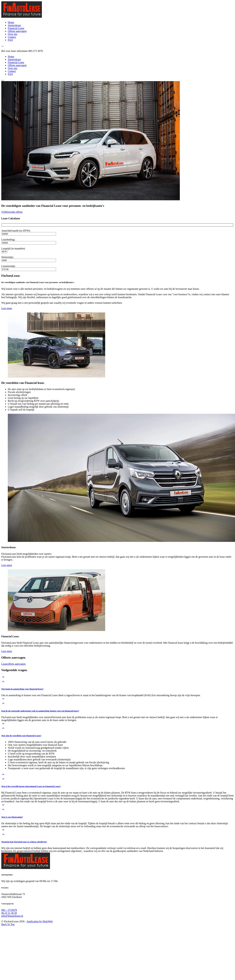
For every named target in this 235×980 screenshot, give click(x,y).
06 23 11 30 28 (9, 913)
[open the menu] (3, 46)
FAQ (10, 74)
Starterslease (14, 59)
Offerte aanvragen (17, 65)
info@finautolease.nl (12, 916)
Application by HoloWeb (39, 921)
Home (11, 56)
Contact (12, 71)
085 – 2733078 (9, 910)
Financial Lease (16, 62)
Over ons (12, 68)
